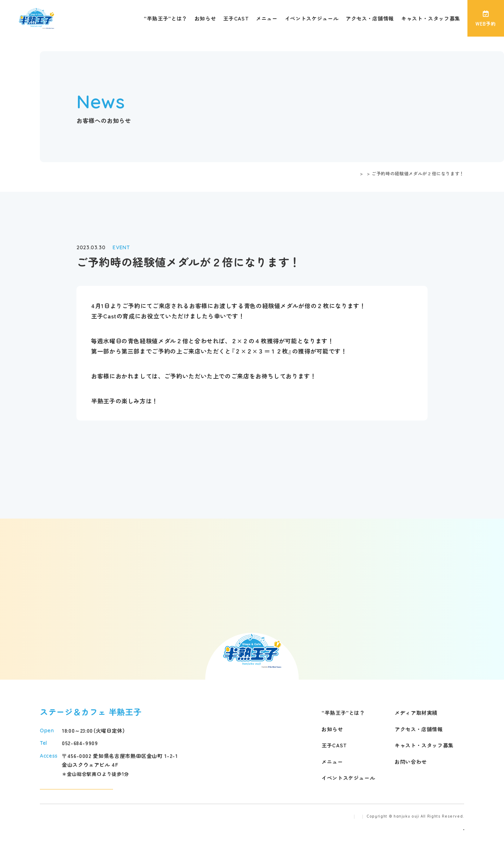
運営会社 (293, 836)
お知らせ (205, 18)
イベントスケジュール (312, 18)
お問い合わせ (411, 762)
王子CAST (236, 18)
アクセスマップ (76, 797)
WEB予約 (486, 19)
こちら (161, 401)
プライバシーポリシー (337, 836)
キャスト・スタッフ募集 (431, 18)
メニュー (267, 18)
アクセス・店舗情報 (370, 18)
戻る (252, 440)
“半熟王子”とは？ (166, 18)
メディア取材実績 (416, 713)
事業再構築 (452, 848)
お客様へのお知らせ (344, 173)
